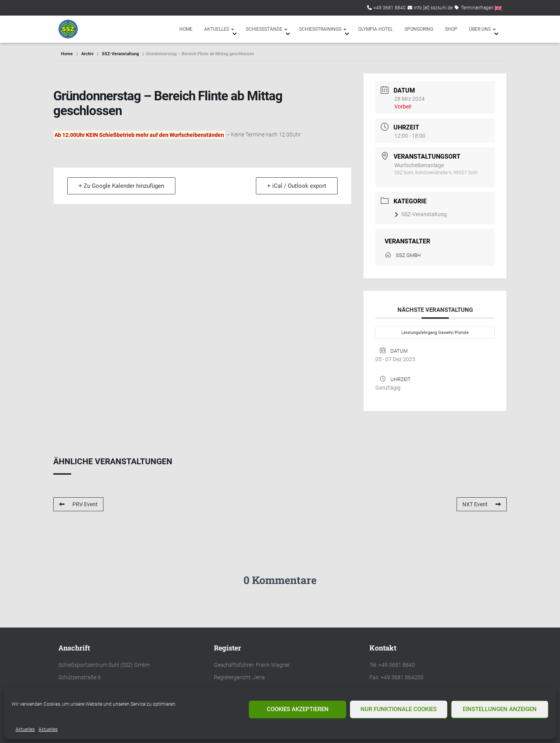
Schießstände (267, 29)
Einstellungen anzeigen (500, 709)
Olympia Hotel (375, 29)
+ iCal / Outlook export (297, 186)
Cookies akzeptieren (298, 709)
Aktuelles (25, 729)
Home (186, 29)
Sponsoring (419, 29)
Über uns (482, 29)
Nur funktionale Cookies (399, 709)
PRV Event (78, 504)
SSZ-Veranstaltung (120, 54)
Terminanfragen (477, 8)
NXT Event (482, 504)
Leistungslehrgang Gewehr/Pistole (435, 333)
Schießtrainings (323, 29)
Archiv (87, 54)
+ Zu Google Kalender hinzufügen (121, 186)
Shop (451, 29)
